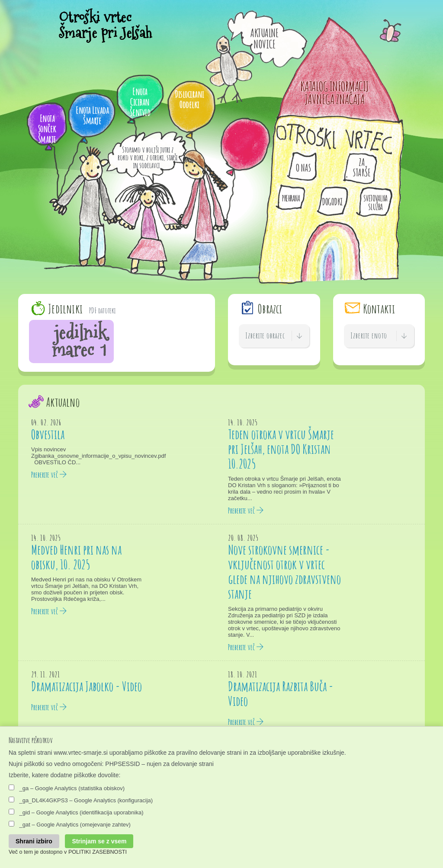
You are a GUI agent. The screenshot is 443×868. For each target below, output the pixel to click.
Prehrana (291, 198)
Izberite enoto (379, 336)
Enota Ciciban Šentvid (140, 102)
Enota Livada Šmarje (92, 115)
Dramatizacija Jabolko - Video (87, 686)
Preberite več (49, 475)
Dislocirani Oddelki (189, 99)
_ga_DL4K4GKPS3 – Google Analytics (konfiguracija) (81, 800)
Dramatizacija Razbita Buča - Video (281, 694)
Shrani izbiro (34, 841)
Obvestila (48, 434)
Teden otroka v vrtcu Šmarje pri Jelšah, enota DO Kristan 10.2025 (281, 449)
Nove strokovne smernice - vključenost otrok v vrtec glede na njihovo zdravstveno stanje (284, 572)
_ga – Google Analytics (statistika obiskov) (67, 788)
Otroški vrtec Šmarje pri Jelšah (106, 26)
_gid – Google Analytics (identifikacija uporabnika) (76, 812)
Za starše (362, 167)
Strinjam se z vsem (99, 841)
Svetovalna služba (376, 203)
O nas (303, 168)
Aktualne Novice (264, 38)
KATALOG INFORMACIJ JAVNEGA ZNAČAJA (335, 93)
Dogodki (332, 202)
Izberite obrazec (274, 336)
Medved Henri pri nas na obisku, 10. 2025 (76, 557)
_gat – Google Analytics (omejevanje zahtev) (70, 824)
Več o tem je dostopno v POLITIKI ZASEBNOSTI (68, 852)
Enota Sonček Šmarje (47, 129)
